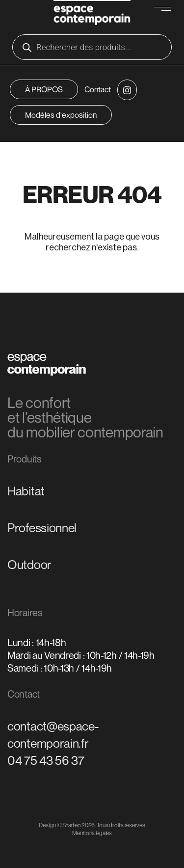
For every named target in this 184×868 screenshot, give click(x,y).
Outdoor (29, 565)
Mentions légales (92, 833)
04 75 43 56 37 (46, 760)
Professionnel (42, 528)
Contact (98, 89)
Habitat (26, 491)
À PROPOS (44, 89)
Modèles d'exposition (61, 115)
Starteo (71, 825)
